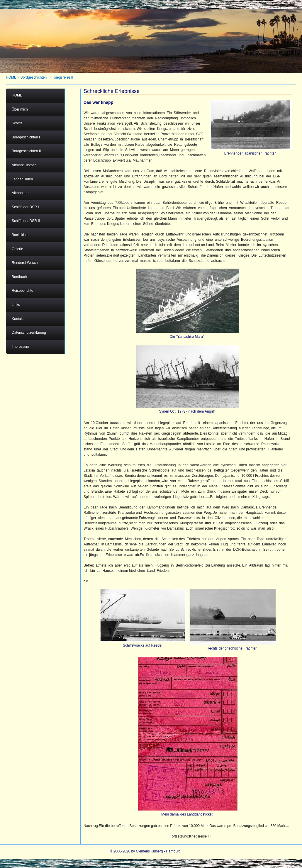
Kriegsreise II (63, 77)
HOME (11, 77)
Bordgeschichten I (35, 77)
